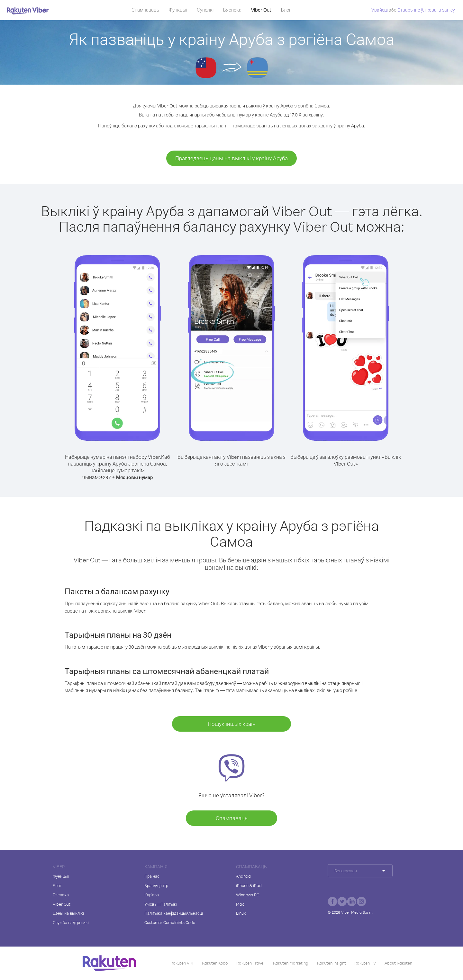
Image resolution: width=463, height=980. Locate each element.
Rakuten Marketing (291, 963)
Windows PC (248, 895)
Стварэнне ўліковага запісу (426, 10)
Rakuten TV (365, 963)
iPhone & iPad (249, 885)
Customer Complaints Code (170, 922)
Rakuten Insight (331, 963)
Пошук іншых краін (232, 724)
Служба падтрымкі (71, 922)
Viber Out (261, 10)
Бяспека (232, 10)
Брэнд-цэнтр (156, 885)
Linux (241, 913)
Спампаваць (145, 10)
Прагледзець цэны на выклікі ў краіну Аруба (232, 158)
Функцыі (178, 10)
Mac (240, 904)
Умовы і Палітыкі (161, 904)
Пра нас (152, 876)
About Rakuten (398, 963)
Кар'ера (152, 895)
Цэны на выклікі (68, 913)
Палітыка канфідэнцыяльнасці (174, 913)
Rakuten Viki (182, 963)
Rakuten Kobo (215, 963)
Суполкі (205, 10)
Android (243, 876)
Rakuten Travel (250, 963)
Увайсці (380, 10)
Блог (286, 10)
